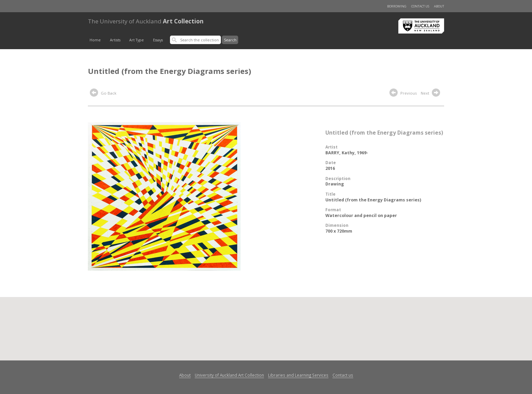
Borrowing (397, 6)
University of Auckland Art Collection (229, 375)
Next (431, 94)
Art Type (137, 40)
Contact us (420, 6)
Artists (115, 40)
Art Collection (146, 21)
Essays (158, 40)
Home (95, 40)
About (439, 6)
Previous (403, 94)
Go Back (103, 94)
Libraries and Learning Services (298, 375)
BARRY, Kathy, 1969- (347, 153)
